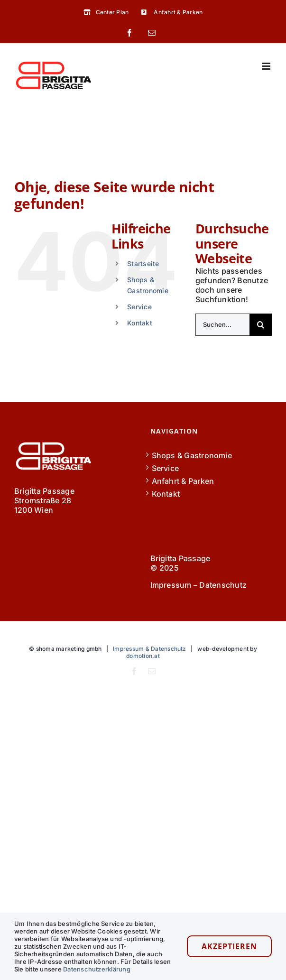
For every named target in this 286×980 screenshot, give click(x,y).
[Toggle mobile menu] (267, 66)
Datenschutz (223, 585)
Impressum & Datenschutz (150, 649)
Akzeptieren (229, 946)
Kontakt (140, 323)
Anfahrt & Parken (183, 481)
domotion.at (143, 656)
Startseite (143, 263)
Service (139, 307)
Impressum (171, 585)
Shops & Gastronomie (192, 455)
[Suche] (261, 325)
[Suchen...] (222, 325)
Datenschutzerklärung (97, 969)
